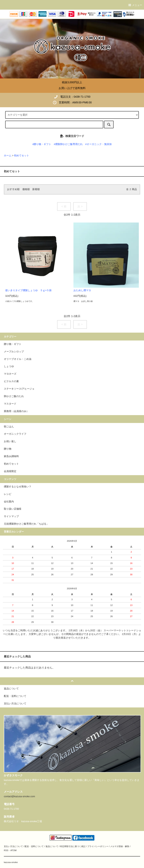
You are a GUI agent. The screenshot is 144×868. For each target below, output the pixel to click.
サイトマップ (11, 516)
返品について (52, 846)
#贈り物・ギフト (42, 144)
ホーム (8, 156)
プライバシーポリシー (98, 846)
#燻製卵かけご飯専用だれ (68, 144)
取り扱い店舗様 (13, 509)
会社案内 (9, 502)
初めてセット (22, 156)
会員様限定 (10, 471)
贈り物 (8, 449)
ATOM (13, 850)
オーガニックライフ (15, 434)
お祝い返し (10, 441)
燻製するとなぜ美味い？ (18, 487)
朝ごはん (9, 427)
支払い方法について (13, 846)
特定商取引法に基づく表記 (73, 846)
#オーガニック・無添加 (99, 144)
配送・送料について (34, 846)
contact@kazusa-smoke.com (19, 796)
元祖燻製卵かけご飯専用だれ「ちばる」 (26, 524)
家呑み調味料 (11, 456)
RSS (6, 850)
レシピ (8, 494)
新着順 (36, 189)
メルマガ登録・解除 (120, 846)
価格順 (26, 189)
